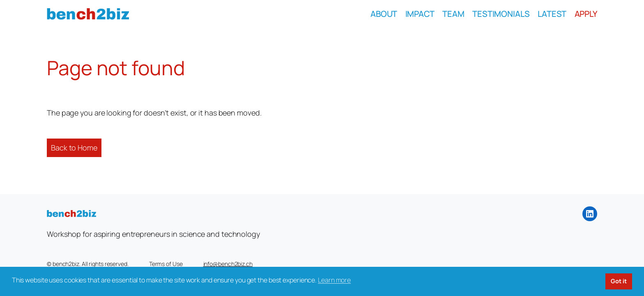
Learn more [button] (334, 280)
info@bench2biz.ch (228, 264)
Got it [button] (619, 281)
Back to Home (74, 148)
